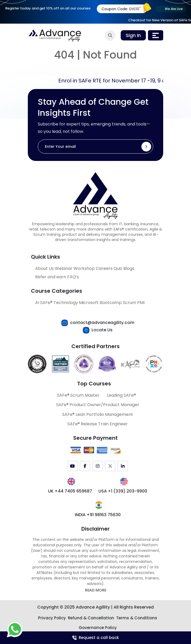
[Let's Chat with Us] (15, 629)
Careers (104, 268)
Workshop (84, 268)
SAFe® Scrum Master (78, 395)
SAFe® (46, 303)
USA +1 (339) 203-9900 (123, 491)
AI (37, 303)
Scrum (129, 303)
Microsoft (89, 303)
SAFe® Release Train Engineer (98, 424)
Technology (66, 303)
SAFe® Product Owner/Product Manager (98, 405)
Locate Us (102, 330)
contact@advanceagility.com (102, 323)
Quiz (118, 268)
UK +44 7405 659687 (70, 491)
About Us (44, 268)
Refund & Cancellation (91, 618)
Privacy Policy (52, 618)
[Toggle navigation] (156, 35)
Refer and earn (51, 277)
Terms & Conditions (137, 618)
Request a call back (96, 638)
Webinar (64, 268)
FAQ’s (73, 277)
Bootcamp (111, 303)
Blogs (129, 268)
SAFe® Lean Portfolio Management (98, 414)
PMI (141, 303)
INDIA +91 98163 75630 (98, 515)
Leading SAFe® (121, 395)
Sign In (133, 35)
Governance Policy (98, 628)
